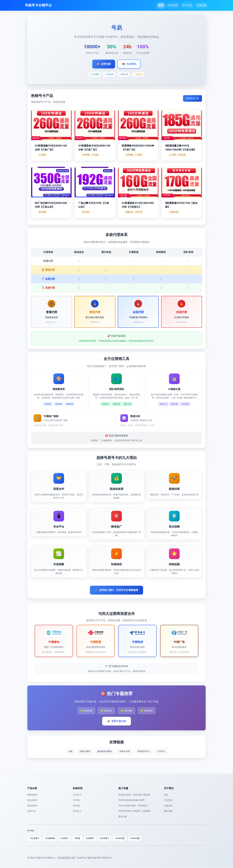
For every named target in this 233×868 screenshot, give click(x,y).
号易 (70, 751)
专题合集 (202, 5)
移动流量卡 (33, 806)
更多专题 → (124, 816)
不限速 (79, 838)
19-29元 (77, 800)
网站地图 (168, 811)
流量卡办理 (125, 751)
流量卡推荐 (85, 751)
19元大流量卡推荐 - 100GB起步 (133, 806)
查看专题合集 (116, 721)
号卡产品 (187, 5)
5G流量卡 (66, 838)
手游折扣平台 (143, 751)
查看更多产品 (192, 98)
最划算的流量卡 (105, 751)
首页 (161, 5)
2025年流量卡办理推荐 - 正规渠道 (134, 811)
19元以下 (77, 795)
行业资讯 (173, 5)
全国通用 (91, 838)
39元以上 (77, 811)
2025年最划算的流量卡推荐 (131, 800)
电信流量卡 (33, 800)
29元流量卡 (106, 838)
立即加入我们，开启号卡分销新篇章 (116, 590)
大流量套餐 (51, 838)
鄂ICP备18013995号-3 (99, 858)
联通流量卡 (33, 795)
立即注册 (104, 64)
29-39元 (77, 806)
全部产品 (31, 811)
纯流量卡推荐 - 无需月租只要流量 (134, 795)
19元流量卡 (35, 838)
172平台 (161, 751)
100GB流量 (122, 838)
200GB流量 (138, 838)
